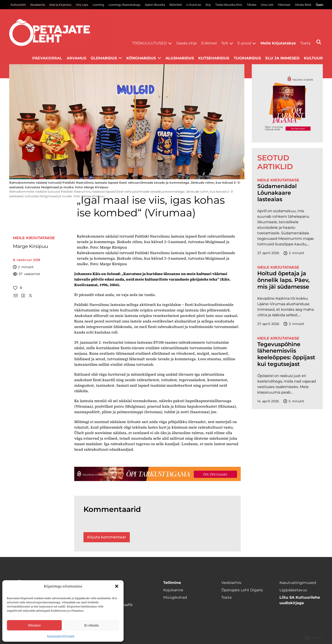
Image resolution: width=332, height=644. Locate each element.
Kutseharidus (214, 58)
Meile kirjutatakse (278, 43)
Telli (225, 43)
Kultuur (313, 58)
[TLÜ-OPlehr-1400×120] (157, 474)
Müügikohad (175, 597)
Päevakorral (47, 58)
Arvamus (76, 58)
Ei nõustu (92, 625)
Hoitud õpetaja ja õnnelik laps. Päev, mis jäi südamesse (283, 280)
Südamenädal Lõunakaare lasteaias (277, 193)
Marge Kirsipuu (30, 246)
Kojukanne (173, 590)
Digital (314, 638)
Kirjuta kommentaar (107, 537)
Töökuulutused (149, 43)
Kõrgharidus (141, 58)
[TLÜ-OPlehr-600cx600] (287, 103)
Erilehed (209, 43)
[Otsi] (319, 42)
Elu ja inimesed (282, 58)
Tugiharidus (247, 58)
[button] (117, 586)
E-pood (244, 43)
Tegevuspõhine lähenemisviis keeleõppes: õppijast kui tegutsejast (286, 354)
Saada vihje (187, 43)
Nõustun (34, 625)
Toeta (305, 43)
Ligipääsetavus (293, 590)
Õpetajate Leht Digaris (242, 590)
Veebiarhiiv (231, 583)
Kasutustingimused (61, 636)
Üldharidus (104, 58)
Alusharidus (180, 58)
